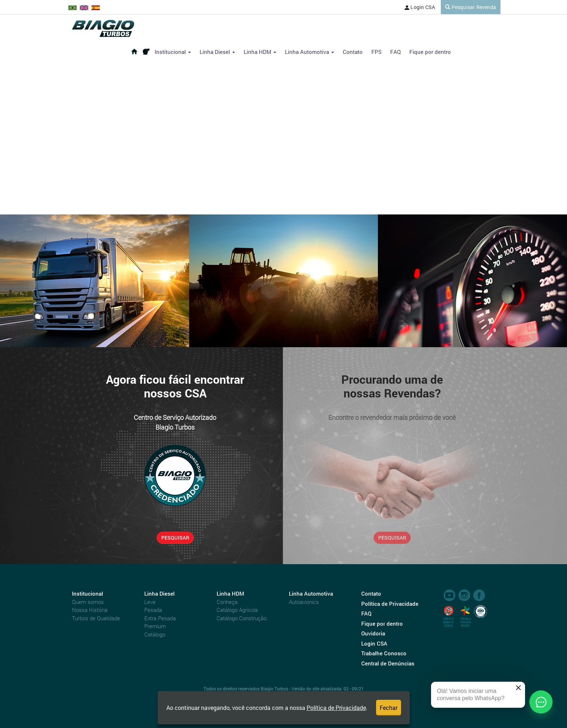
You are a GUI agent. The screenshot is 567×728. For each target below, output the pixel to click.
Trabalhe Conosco (384, 653)
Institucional (173, 52)
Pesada (153, 610)
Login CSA (420, 7)
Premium (155, 626)
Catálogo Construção (242, 618)
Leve (150, 602)
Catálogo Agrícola (237, 610)
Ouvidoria (373, 633)
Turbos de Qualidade (96, 618)
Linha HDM (260, 52)
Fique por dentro (430, 52)
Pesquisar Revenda (471, 7)
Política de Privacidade (336, 708)
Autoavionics (304, 602)
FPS (376, 52)
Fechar (389, 708)
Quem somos (88, 602)
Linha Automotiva (310, 52)
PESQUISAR (175, 538)
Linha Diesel (217, 52)
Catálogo (155, 634)
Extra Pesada (160, 618)
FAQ (395, 52)
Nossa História (90, 610)
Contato (353, 52)
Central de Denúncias (388, 663)
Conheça (227, 602)
